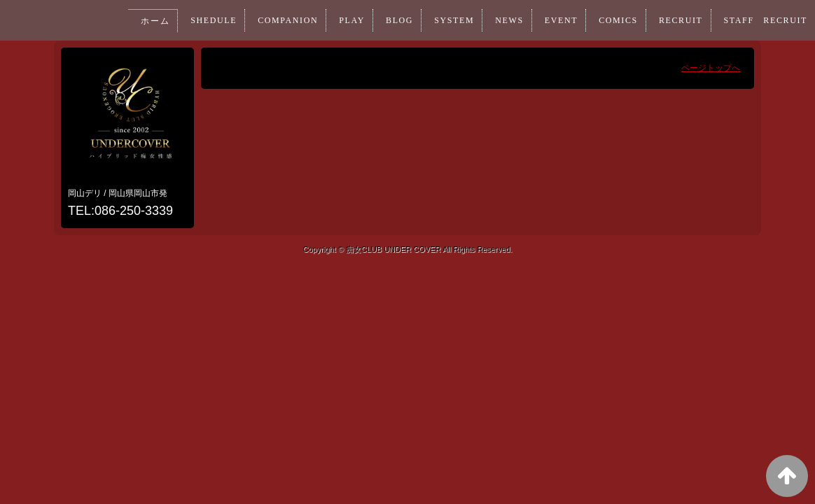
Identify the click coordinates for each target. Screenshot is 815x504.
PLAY (337, 20)
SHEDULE (195, 20)
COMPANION (272, 20)
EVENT (552, 20)
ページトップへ (711, 68)
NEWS (499, 20)
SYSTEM (443, 20)
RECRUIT (676, 20)
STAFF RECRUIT (764, 20)
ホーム (135, 21)
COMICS (611, 20)
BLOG (386, 20)
